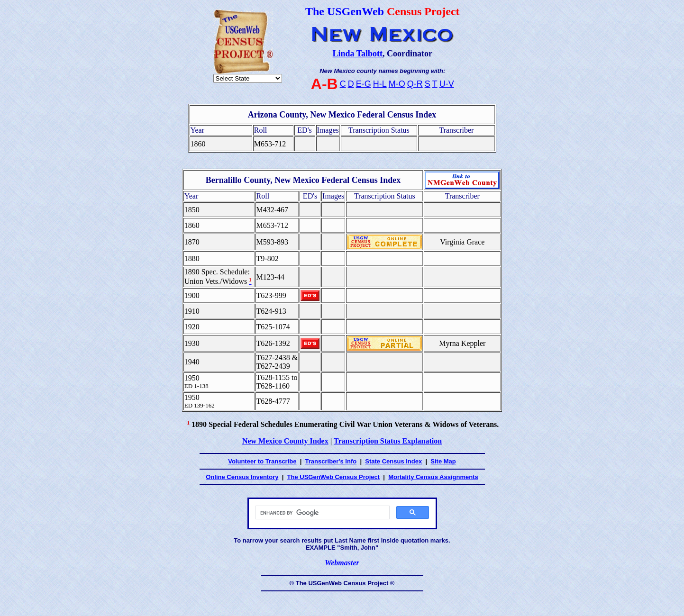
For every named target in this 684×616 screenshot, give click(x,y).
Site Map (443, 461)
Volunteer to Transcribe (262, 461)
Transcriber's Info (331, 461)
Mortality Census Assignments (433, 477)
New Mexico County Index (285, 441)
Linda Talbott (357, 54)
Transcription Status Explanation (388, 441)
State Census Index (393, 461)
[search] (322, 513)
